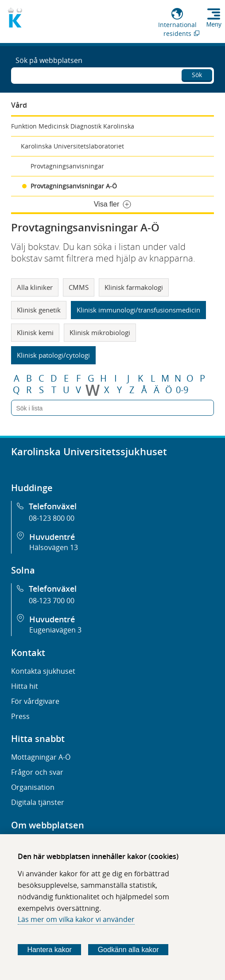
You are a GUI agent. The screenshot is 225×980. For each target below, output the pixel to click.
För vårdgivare (35, 701)
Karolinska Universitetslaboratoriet (72, 146)
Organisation (33, 787)
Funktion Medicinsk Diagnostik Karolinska (73, 126)
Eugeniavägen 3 (55, 630)
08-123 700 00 (52, 601)
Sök (197, 75)
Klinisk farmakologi (134, 287)
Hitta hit (25, 686)
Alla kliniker (35, 287)
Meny (214, 24)
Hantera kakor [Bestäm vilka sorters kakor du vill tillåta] (49, 950)
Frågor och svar (37, 772)
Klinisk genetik (39, 310)
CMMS (79, 287)
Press (20, 716)
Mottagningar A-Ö (41, 757)
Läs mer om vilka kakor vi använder (76, 919)
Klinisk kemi (35, 332)
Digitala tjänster (38, 802)
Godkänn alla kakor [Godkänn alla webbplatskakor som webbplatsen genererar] (128, 950)
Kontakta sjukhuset (43, 671)
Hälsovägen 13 (54, 547)
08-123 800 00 (52, 518)
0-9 (182, 390)
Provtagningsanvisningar (67, 166)
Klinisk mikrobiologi (100, 332)
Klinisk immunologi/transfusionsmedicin (138, 310)
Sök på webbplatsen (49, 60)
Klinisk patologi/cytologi (53, 355)
